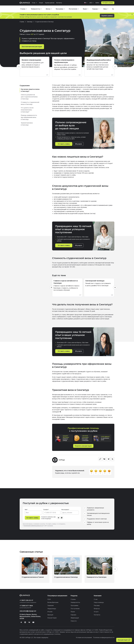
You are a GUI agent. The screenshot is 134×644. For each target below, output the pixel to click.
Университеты (36, 9)
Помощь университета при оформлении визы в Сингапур (29, 117)
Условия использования (84, 637)
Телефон (46, 510)
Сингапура (109, 410)
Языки (85, 9)
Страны (23, 9)
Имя (26, 510)
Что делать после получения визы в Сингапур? (27, 110)
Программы (59, 9)
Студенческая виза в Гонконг (33, 577)
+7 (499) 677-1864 (26, 606)
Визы (105, 9)
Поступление (73, 9)
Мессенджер (65, 510)
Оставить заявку (108, 3)
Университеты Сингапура (96, 577)
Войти (97, 3)
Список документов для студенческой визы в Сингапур (29, 97)
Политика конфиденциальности (104, 637)
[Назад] (19, 67)
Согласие (50, 526)
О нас (34, 3)
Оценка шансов (50, 3)
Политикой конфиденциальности (33, 526)
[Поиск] (113, 9)
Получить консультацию (83, 446)
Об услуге (78, 144)
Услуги (41, 3)
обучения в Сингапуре (63, 95)
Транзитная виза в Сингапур (27, 124)
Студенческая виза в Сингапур (66, 577)
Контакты (59, 3)
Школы (48, 9)
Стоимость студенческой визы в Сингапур (30, 103)
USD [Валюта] (91, 3)
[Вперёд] (115, 67)
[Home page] (25, 3)
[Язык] (86, 3)
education (28, 611)
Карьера (95, 9)
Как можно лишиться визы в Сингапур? (30, 90)
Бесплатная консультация (32, 47)
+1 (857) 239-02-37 (26, 600)
